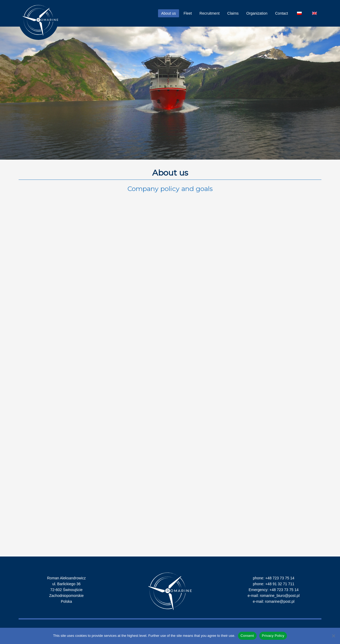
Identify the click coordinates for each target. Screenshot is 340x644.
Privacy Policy (273, 636)
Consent (247, 636)
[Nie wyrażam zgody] (333, 636)
